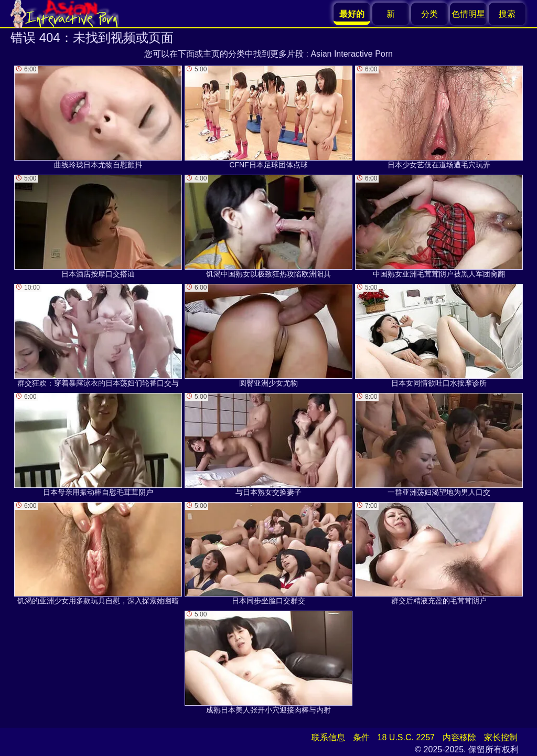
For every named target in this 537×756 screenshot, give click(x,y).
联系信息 (328, 737)
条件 (361, 737)
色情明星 (468, 14)
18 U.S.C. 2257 (406, 737)
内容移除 (459, 737)
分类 (429, 14)
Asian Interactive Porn (352, 54)
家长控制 (501, 737)
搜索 (507, 14)
